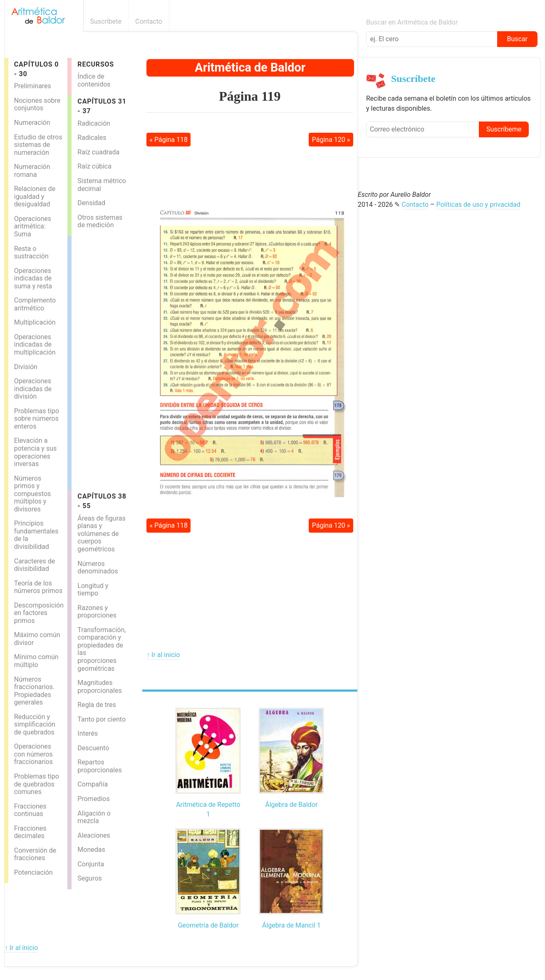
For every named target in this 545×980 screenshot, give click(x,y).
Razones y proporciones (97, 612)
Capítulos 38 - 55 (102, 501)
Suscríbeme (504, 129)
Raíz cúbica (94, 166)
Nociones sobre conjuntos (37, 104)
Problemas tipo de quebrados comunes (37, 784)
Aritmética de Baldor (250, 67)
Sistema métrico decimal (102, 185)
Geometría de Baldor (208, 925)
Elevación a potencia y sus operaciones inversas (35, 452)
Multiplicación (35, 322)
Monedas (91, 850)
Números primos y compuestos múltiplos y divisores (33, 494)
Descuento (93, 748)
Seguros (89, 878)
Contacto (149, 21)
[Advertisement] (105, 361)
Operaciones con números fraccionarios (33, 754)
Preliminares (33, 86)
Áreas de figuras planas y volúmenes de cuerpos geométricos (101, 534)
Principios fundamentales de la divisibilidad (36, 535)
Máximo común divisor (37, 639)
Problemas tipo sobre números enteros (37, 419)
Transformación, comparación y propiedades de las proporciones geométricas (102, 649)
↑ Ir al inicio (163, 655)
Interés (88, 733)
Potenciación (33, 872)
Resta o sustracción (31, 253)
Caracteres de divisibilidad (35, 565)
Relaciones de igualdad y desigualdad (35, 196)
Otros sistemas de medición (100, 221)
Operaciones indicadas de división (33, 389)
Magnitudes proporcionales (99, 687)
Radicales (92, 138)
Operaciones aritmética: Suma (33, 226)
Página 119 (250, 96)
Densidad (91, 203)
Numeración (32, 123)
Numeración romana (32, 171)
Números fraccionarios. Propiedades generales (35, 691)
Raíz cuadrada (98, 152)
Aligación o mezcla (94, 817)
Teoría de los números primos (38, 587)
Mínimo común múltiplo (36, 661)
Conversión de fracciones (35, 854)
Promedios (93, 799)
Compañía (93, 784)
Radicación (94, 123)
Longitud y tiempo (93, 590)
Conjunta (91, 864)
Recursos (96, 64)
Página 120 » (331, 140)
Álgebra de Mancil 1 (291, 925)
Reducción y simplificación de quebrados (35, 724)
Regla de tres (97, 705)
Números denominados (98, 568)
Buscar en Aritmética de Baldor (412, 22)
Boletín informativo (353, 21)
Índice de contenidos (94, 80)
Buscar (517, 39)
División (26, 367)
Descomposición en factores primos (39, 613)
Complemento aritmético (35, 304)
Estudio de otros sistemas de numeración (38, 145)
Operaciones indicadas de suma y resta (33, 278)
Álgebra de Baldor (291, 805)
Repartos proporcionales (99, 766)
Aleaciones (94, 835)
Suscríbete (106, 21)
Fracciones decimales (30, 832)
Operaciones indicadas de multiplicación (35, 345)
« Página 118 (168, 140)
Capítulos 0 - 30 (36, 69)
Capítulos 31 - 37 (102, 106)
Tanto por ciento (102, 719)
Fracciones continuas (30, 810)
